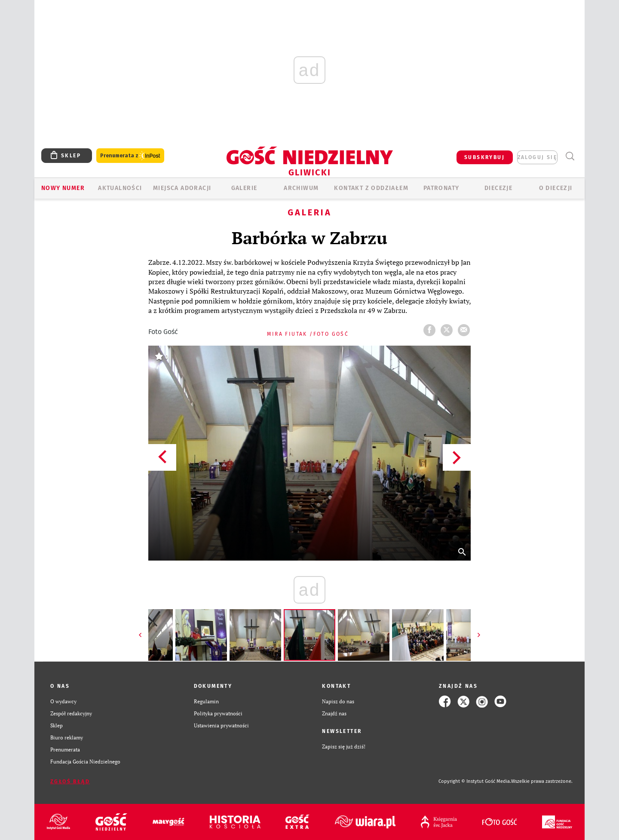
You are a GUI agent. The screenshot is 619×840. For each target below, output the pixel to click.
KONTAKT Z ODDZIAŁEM (371, 188)
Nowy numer (63, 188)
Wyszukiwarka (570, 156)
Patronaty (441, 188)
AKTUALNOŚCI (120, 188)
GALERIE (244, 188)
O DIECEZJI (556, 188)
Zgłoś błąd (70, 782)
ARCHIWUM (301, 188)
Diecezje (498, 188)
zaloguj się (537, 157)
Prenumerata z (130, 156)
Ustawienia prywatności (221, 725)
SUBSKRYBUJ (484, 157)
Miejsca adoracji (182, 188)
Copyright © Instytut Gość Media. (475, 781)
